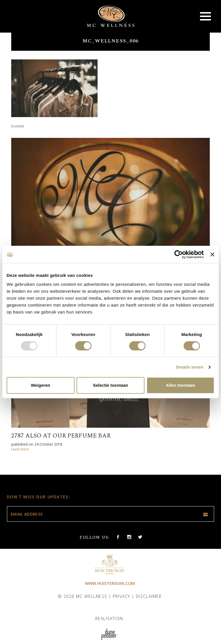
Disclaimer (149, 596)
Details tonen (189, 367)
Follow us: (95, 537)
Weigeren (40, 385)
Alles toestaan (180, 385)
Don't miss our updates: (38, 497)
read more (20, 449)
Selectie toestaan (111, 385)
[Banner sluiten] (212, 254)
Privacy (122, 596)
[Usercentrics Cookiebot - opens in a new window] (179, 254)
